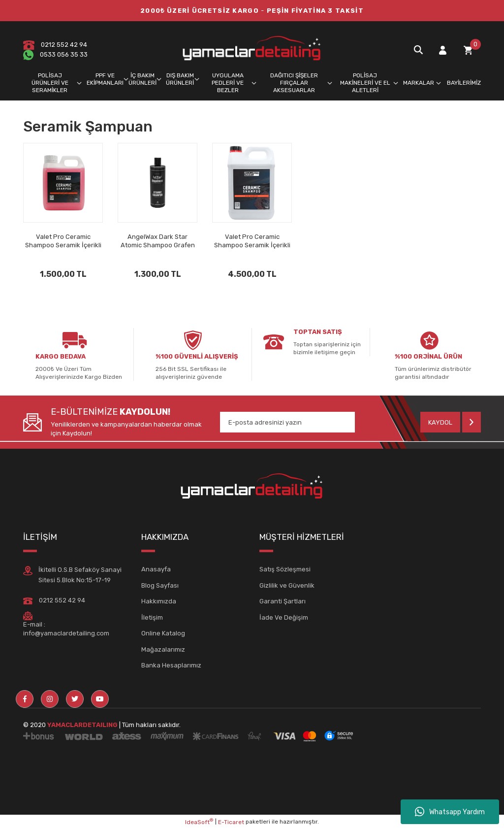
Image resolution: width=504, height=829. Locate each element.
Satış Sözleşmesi (285, 569)
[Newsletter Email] (287, 422)
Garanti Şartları (283, 601)
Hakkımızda (159, 601)
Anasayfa (156, 569)
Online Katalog (163, 633)
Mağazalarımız (163, 649)
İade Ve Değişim (284, 617)
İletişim (152, 617)
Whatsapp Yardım (450, 812)
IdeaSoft (199, 822)
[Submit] (451, 422)
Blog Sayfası (160, 585)
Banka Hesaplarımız (171, 665)
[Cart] (468, 50)
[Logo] (252, 50)
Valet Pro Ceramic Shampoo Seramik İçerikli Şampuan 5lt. (252, 241)
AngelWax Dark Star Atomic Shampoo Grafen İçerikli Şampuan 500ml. (158, 241)
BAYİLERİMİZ (464, 83)
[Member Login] (442, 50)
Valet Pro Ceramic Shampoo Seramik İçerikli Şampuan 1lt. (63, 241)
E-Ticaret (231, 822)
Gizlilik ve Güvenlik (287, 585)
